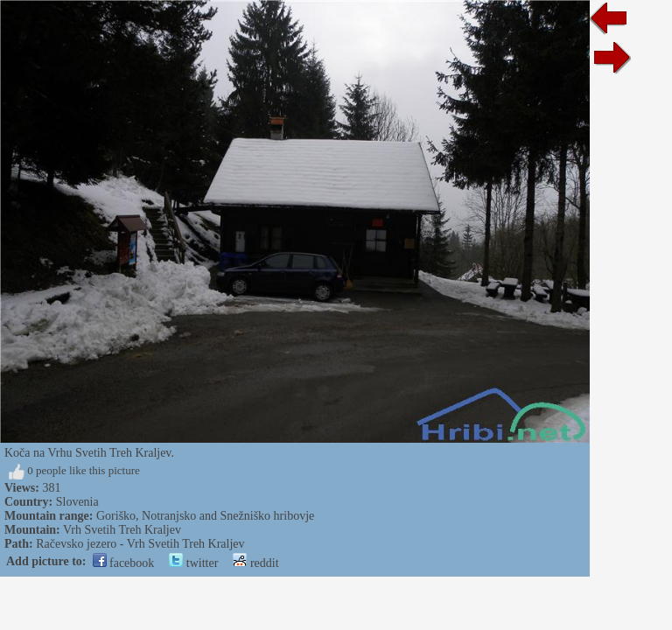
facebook (124, 563)
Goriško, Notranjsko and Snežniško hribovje (205, 516)
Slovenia (77, 502)
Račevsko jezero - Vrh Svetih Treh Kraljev (140, 544)
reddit (255, 563)
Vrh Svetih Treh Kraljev (122, 530)
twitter (193, 563)
